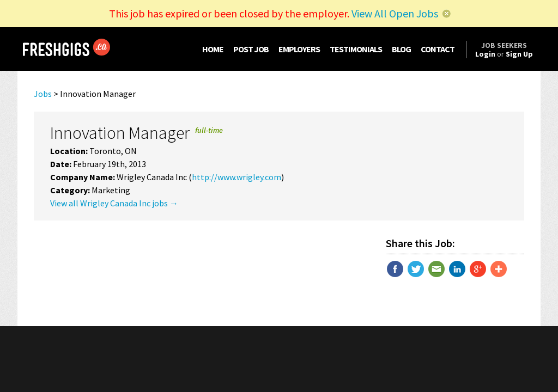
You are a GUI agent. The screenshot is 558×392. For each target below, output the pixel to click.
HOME (213, 49)
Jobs (43, 94)
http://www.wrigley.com (236, 177)
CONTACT (438, 49)
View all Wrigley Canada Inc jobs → (114, 203)
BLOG (401, 49)
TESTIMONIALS (356, 49)
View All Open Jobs (395, 13)
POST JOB (251, 49)
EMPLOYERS (299, 49)
